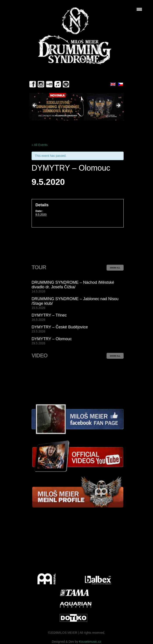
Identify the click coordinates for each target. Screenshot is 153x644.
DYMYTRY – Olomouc (52, 339)
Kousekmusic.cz (90, 642)
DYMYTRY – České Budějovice (60, 327)
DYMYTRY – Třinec (49, 315)
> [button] (118, 106)
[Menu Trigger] (139, 9)
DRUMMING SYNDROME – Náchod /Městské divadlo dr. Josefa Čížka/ (73, 285)
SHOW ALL (115, 268)
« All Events (40, 145)
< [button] (35, 106)
